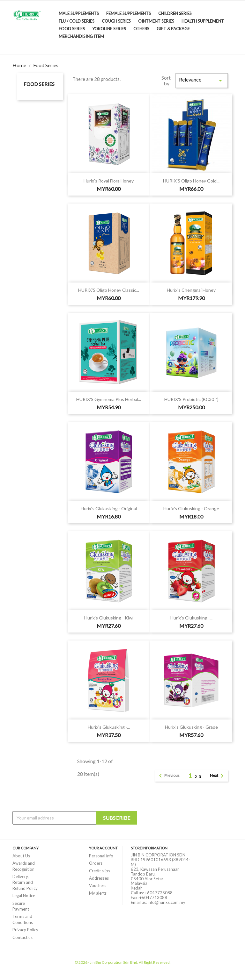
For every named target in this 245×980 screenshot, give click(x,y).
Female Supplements (129, 13)
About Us (21, 856)
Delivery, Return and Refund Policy (25, 882)
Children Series (175, 13)
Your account (103, 848)
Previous (168, 776)
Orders (96, 863)
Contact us (22, 937)
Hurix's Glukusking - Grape (191, 727)
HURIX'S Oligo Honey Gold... (191, 181)
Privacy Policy (25, 930)
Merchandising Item (81, 36)
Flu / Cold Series (77, 21)
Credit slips (100, 871)
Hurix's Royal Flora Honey (109, 181)
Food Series (72, 29)
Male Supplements (79, 13)
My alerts (98, 893)
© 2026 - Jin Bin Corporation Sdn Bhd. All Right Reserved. (123, 962)
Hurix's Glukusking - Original (109, 508)
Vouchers (98, 885)
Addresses (99, 878)
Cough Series (116, 21)
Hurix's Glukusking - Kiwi (109, 618)
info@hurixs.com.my (167, 902)
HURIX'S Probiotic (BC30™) (191, 399)
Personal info (101, 856)
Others (141, 29)
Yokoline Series (109, 29)
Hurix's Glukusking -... (191, 618)
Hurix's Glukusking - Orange (191, 508)
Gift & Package (173, 29)
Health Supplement (203, 21)
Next (218, 776)
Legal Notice (24, 896)
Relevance (202, 80)
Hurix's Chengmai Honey (191, 290)
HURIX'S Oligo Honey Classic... (109, 290)
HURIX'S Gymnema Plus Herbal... (109, 399)
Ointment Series (156, 21)
